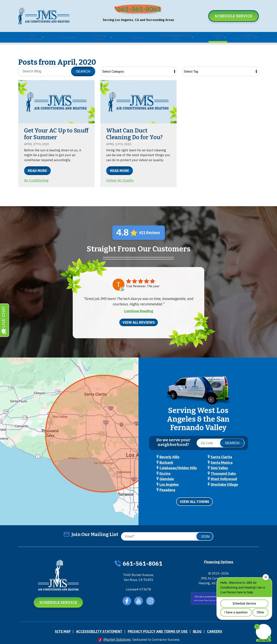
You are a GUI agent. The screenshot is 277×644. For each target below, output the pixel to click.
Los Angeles (169, 481)
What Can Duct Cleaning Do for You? (135, 133)
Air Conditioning (37, 179)
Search (83, 70)
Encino (165, 470)
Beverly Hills (169, 454)
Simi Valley (219, 465)
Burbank (166, 460)
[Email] (166, 532)
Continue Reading (138, 314)
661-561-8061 (141, 11)
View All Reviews (139, 325)
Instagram (151, 599)
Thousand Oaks (223, 470)
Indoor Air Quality (120, 184)
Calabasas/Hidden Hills (178, 465)
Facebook (126, 599)
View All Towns (194, 497)
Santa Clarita (221, 454)
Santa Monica (222, 460)
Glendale (167, 475)
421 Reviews (149, 236)
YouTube (139, 599)
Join (205, 532)
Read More (37, 170)
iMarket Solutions (114, 636)
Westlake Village (224, 481)
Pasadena (167, 486)
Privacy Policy (208, 601)
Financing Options (219, 557)
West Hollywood (224, 475)
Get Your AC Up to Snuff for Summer (49, 133)
